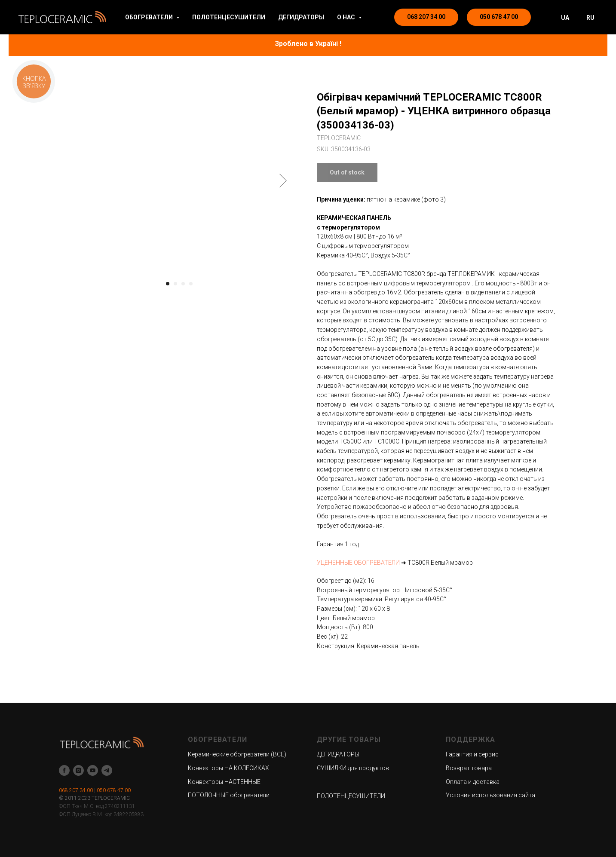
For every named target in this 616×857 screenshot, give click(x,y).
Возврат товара (469, 768)
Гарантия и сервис (472, 754)
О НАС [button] (347, 17)
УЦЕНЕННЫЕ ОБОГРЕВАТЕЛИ (358, 563)
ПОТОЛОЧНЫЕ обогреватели (229, 795)
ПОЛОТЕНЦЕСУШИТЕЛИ (229, 17)
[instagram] (78, 770)
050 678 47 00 (114, 790)
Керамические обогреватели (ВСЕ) (237, 754)
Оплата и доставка (473, 782)
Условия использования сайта (490, 795)
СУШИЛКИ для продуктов (353, 768)
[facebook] (64, 770)
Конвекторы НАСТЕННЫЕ (224, 782)
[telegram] (107, 770)
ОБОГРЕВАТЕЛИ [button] (150, 17)
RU (590, 18)
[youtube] (93, 770)
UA (565, 18)
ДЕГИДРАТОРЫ (301, 17)
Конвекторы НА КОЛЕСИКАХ (228, 768)
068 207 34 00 (76, 790)
